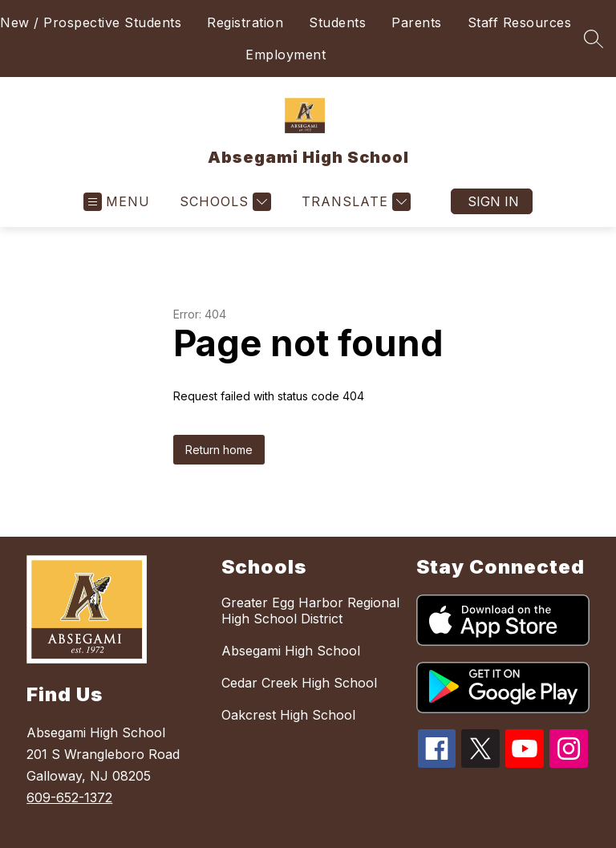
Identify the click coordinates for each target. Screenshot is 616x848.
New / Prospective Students (91, 22)
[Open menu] (117, 202)
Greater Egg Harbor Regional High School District (310, 611)
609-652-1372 (69, 797)
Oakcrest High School (288, 715)
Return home (219, 450)
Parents (417, 22)
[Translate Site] (354, 202)
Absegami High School (291, 651)
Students (337, 22)
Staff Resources (520, 22)
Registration (245, 22)
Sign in (493, 201)
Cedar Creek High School (299, 683)
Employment (286, 55)
